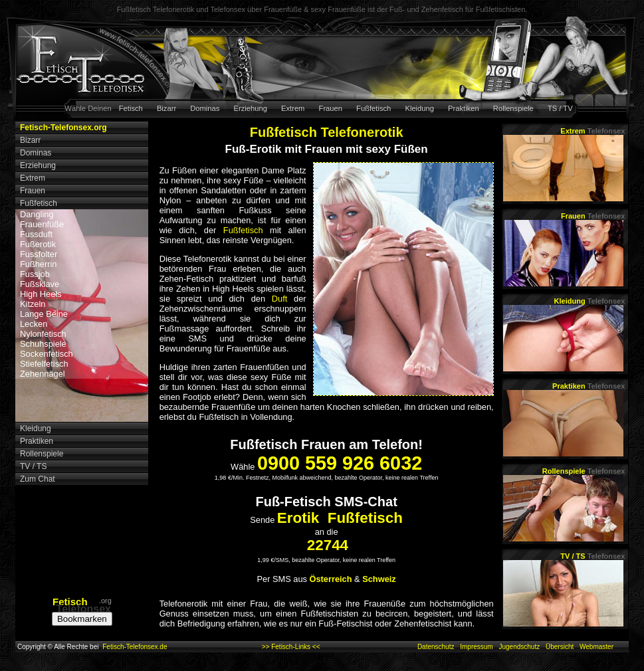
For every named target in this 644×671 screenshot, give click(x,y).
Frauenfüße (42, 224)
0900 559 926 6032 (340, 463)
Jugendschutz (519, 647)
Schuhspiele (43, 344)
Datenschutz (436, 647)
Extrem (293, 108)
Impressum (476, 647)
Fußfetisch (374, 108)
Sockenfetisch (47, 354)
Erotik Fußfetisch (340, 518)
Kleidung (419, 108)
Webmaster (596, 647)
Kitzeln (33, 304)
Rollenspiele (513, 108)
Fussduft (36, 234)
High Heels (41, 294)
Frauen (331, 108)
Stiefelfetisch (44, 364)
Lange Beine (44, 314)
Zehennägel (43, 374)
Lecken (34, 324)
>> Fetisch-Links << (291, 647)
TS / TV (560, 108)
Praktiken (464, 108)
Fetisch (131, 108)
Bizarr (166, 108)
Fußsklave (40, 284)
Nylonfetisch (43, 334)
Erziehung (251, 108)
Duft (279, 299)
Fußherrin (38, 264)
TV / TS (592, 556)
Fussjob (35, 274)
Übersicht (560, 647)
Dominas (205, 108)
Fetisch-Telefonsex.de (135, 647)
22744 (328, 545)
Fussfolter (39, 254)
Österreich (331, 579)
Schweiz (379, 579)
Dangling (37, 214)
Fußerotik (38, 244)
